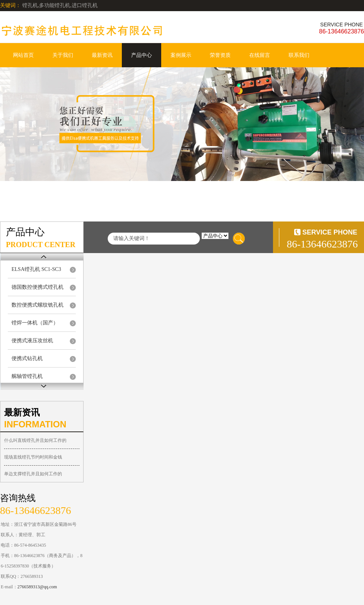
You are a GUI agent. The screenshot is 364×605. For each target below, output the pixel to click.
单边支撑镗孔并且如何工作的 (33, 474)
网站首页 (23, 55)
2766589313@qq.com (37, 587)
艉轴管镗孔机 (27, 376)
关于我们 (63, 55)
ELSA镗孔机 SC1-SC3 (36, 269)
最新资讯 (102, 55)
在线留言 (260, 55)
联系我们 (299, 55)
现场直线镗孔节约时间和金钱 (33, 457)
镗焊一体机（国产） (35, 323)
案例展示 (181, 55)
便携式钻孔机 (27, 358)
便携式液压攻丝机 (32, 341)
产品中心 (142, 55)
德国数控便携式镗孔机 (38, 287)
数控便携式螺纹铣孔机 (38, 305)
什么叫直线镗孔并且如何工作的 (35, 440)
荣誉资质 (220, 55)
